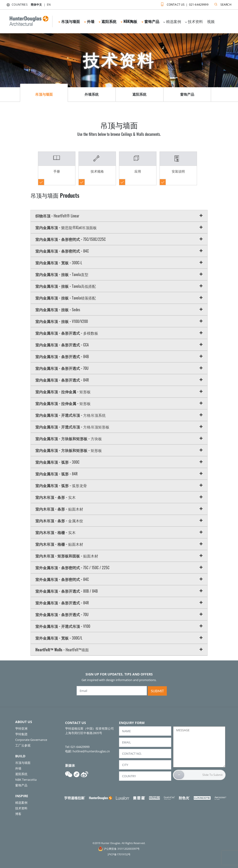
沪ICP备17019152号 (119, 854)
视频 (211, 21)
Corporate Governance (31, 740)
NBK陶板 (129, 21)
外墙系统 (92, 94)
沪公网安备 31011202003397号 (122, 849)
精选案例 (172, 21)
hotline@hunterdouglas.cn (91, 751)
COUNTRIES (16, 5)
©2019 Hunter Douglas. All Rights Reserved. (119, 843)
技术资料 (194, 21)
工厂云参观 (23, 745)
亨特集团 (21, 734)
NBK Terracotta (26, 780)
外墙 (89, 21)
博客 (18, 814)
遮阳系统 (108, 21)
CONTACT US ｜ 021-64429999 (184, 4)
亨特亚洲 (21, 728)
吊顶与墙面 (69, 21)
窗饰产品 (150, 21)
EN (49, 5)
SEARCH (222, 4)
